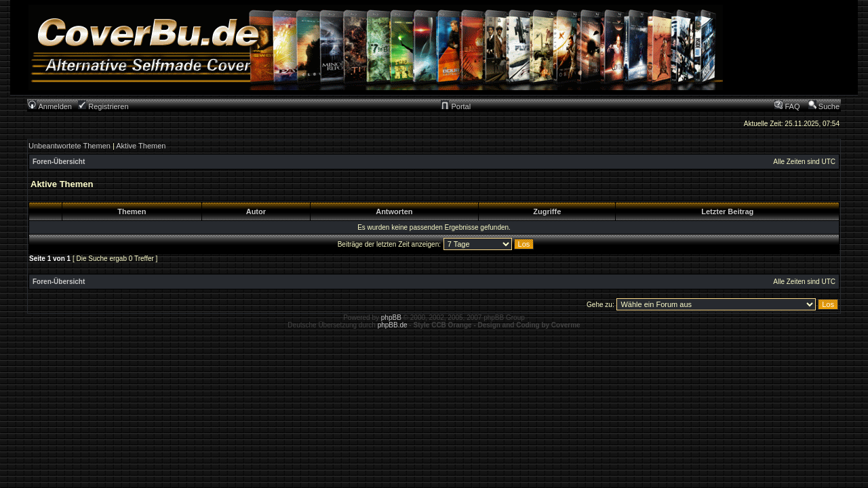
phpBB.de (393, 325)
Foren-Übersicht (59, 162)
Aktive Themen (141, 146)
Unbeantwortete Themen (70, 146)
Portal (456, 106)
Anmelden (50, 106)
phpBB (391, 318)
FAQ (787, 106)
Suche (824, 106)
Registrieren (103, 106)
